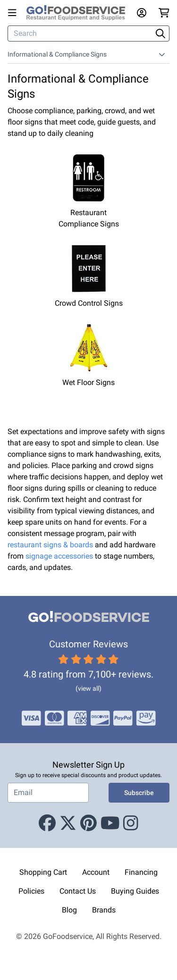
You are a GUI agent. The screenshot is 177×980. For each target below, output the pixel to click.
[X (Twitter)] (68, 823)
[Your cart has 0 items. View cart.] (164, 13)
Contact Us (78, 891)
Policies (31, 891)
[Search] (81, 34)
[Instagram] (131, 823)
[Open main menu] (14, 13)
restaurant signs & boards (50, 545)
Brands (104, 910)
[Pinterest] (88, 823)
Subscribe (139, 793)
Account (96, 872)
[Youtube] (110, 823)
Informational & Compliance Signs (57, 54)
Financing (141, 872)
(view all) (88, 688)
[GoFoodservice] (80, 13)
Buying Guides (135, 891)
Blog (69, 910)
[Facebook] (47, 823)
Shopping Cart (43, 872)
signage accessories (59, 556)
